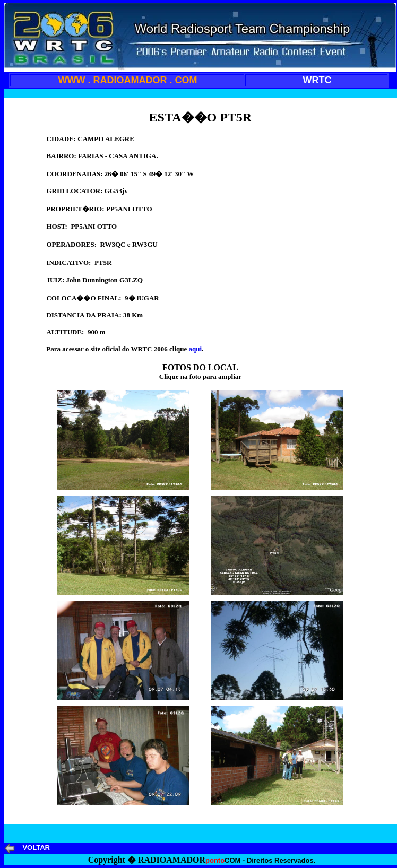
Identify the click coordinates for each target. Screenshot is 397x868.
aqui (195, 349)
